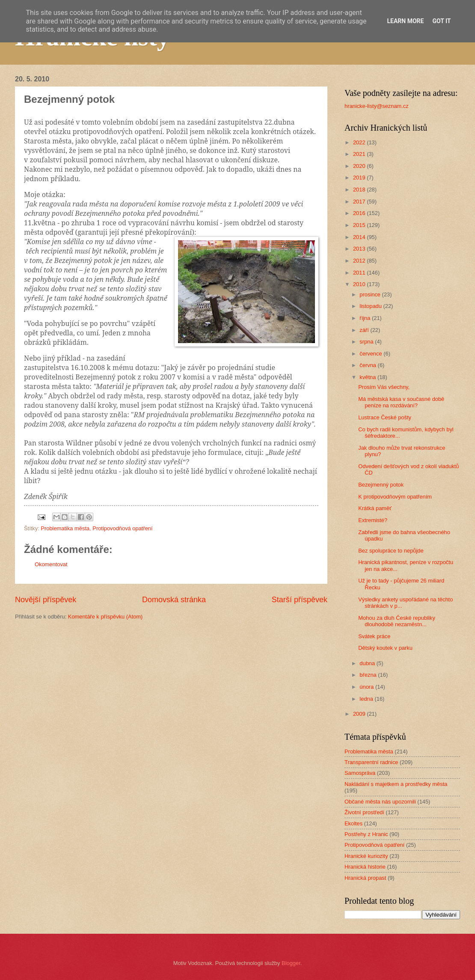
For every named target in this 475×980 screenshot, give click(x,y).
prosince (371, 294)
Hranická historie (365, 867)
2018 (360, 190)
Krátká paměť (375, 508)
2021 (360, 154)
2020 (360, 166)
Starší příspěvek (300, 600)
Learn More (405, 21)
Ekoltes (353, 823)
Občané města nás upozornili (380, 802)
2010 (360, 284)
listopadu (371, 306)
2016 (360, 213)
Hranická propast (365, 878)
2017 (360, 202)
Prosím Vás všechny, (384, 387)
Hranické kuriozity (366, 856)
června (368, 365)
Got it (441, 21)
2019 (360, 178)
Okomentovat (51, 564)
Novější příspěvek (46, 600)
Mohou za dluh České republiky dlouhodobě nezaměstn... (397, 621)
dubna (368, 663)
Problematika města (65, 528)
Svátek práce (374, 636)
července (371, 354)
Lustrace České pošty (385, 417)
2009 (360, 714)
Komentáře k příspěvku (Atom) (105, 617)
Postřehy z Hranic (366, 834)
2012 (360, 261)
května (368, 377)
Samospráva (360, 773)
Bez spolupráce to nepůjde (391, 551)
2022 (360, 142)
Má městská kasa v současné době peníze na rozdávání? (401, 402)
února (367, 687)
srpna (367, 342)
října (366, 318)
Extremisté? (373, 520)
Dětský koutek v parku (385, 648)
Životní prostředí (364, 812)
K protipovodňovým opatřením (395, 497)
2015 (360, 225)
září (365, 330)
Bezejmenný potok (381, 485)
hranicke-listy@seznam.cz (377, 106)
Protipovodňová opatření (122, 528)
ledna (367, 699)
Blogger (291, 963)
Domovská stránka (174, 600)
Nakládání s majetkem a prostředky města (396, 784)
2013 (360, 249)
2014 (360, 237)
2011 (360, 273)
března (369, 675)
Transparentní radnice (371, 762)
